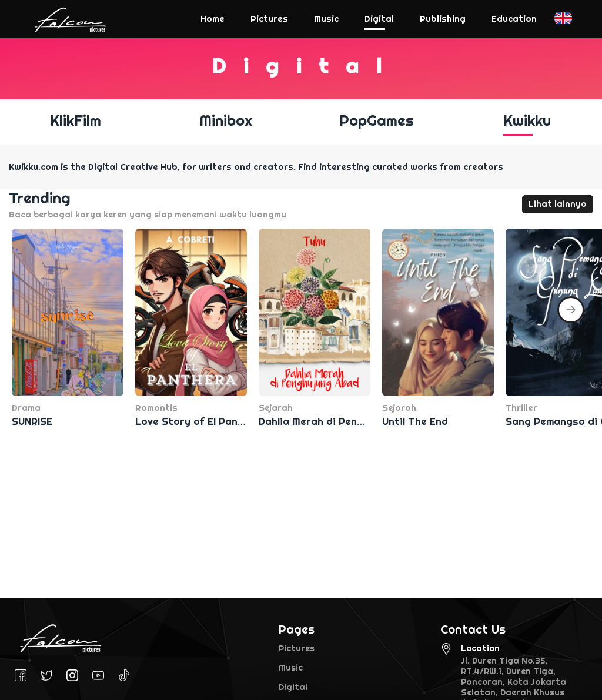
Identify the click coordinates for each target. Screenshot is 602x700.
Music (291, 668)
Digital (293, 687)
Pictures (297, 648)
